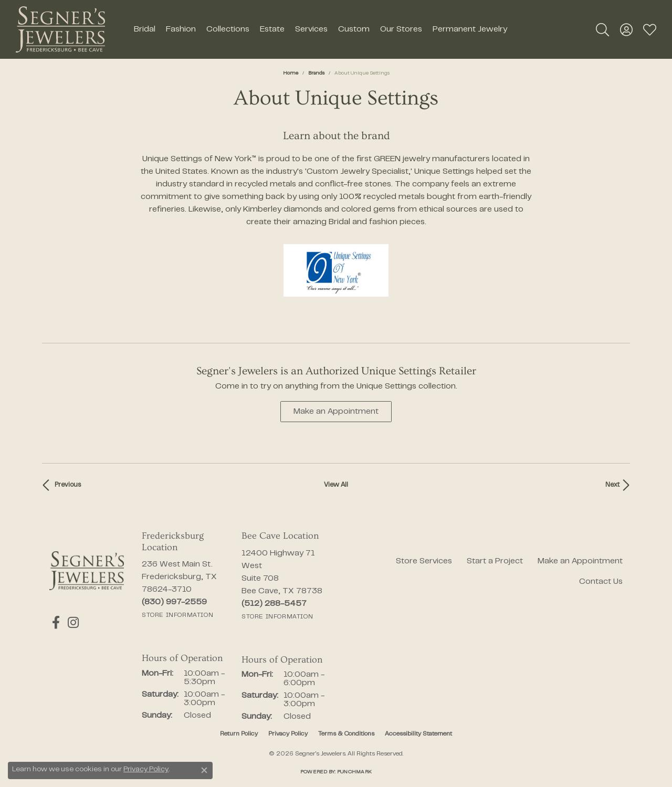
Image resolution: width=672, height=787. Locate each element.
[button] (602, 29)
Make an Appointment (336, 412)
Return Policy (239, 734)
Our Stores (401, 29)
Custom (354, 29)
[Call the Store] (174, 602)
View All (336, 485)
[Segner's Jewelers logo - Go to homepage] (60, 29)
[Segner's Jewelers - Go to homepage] (87, 571)
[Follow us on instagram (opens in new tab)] (68, 623)
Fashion (181, 29)
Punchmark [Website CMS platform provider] (354, 772)
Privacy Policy (288, 734)
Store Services (424, 561)
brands (316, 73)
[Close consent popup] (204, 770)
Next (612, 485)
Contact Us (601, 582)
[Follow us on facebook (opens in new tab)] (53, 623)
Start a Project (495, 561)
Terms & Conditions (346, 734)
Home (291, 73)
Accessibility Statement (418, 734)
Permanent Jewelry (470, 29)
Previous (68, 485)
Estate (272, 29)
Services (311, 29)
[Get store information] (177, 615)
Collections (228, 29)
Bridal (145, 29)
